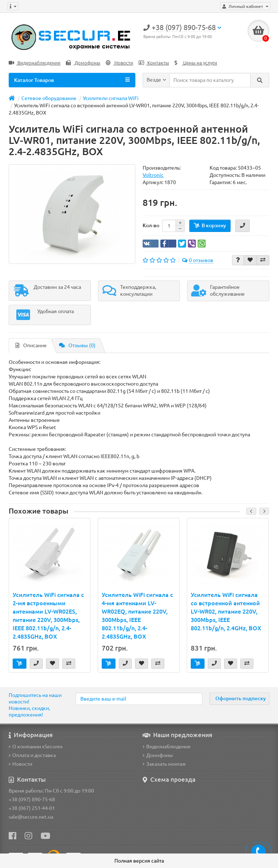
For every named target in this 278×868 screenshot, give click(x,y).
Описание (31, 345)
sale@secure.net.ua (31, 817)
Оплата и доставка (32, 755)
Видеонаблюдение (35, 63)
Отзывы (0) (77, 345)
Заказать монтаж (164, 764)
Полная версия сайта (139, 861)
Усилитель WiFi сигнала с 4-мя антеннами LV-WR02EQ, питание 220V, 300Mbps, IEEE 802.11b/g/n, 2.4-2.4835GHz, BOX (137, 616)
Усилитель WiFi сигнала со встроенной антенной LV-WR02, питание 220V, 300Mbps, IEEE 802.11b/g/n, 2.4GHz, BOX (226, 611)
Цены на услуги (196, 63)
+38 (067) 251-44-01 (32, 808)
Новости (119, 63)
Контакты (154, 63)
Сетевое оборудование (49, 98)
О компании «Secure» (36, 747)
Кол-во (151, 225)
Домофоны (83, 63)
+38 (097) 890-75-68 (32, 800)
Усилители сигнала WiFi (111, 98)
